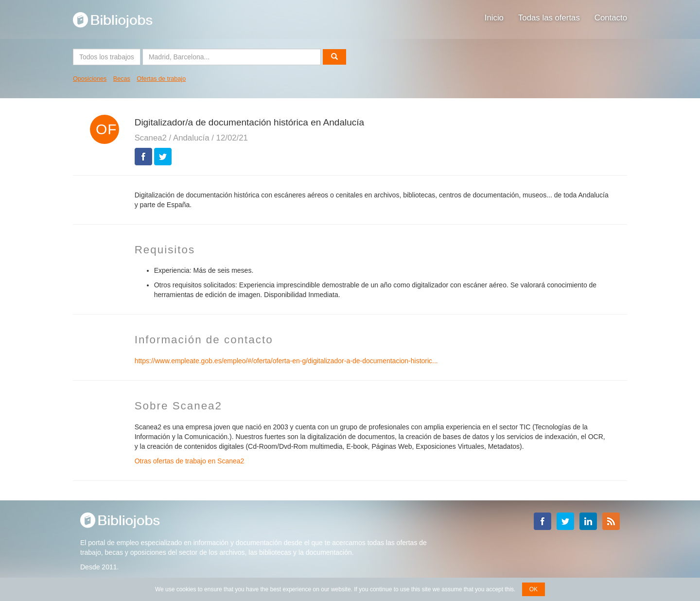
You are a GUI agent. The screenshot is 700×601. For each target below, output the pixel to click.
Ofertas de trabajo (161, 79)
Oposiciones (90, 79)
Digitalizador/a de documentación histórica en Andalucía (250, 122)
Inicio (494, 18)
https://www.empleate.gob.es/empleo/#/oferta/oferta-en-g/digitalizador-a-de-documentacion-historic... (286, 361)
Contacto (611, 18)
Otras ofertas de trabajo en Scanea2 (190, 461)
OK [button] (534, 589)
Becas (122, 79)
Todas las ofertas (549, 18)
